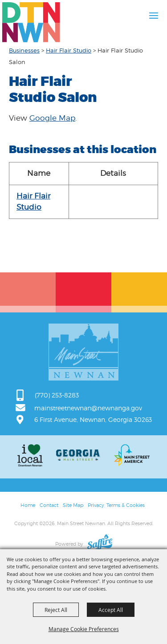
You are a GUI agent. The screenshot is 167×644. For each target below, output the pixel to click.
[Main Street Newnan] (31, 22)
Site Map (73, 505)
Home (28, 505)
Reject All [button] (56, 610)
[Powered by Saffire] (100, 544)
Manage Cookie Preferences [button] (84, 629)
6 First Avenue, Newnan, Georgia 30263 (93, 419)
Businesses (24, 50)
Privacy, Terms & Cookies (116, 505)
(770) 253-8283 (57, 395)
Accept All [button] (111, 610)
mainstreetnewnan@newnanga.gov (88, 408)
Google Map (52, 118)
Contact (49, 505)
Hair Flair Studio (69, 50)
